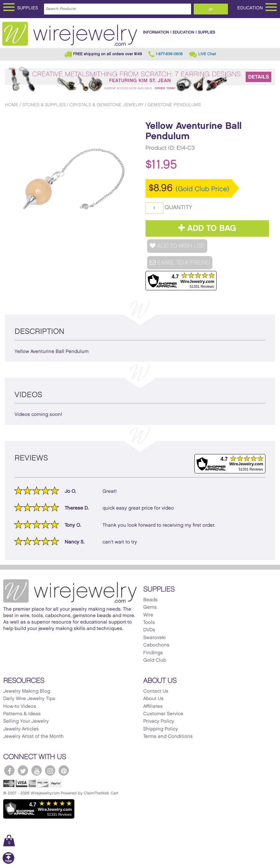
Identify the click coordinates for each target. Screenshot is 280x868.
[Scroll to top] (8, 863)
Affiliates (153, 707)
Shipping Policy (161, 729)
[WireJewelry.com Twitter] (23, 770)
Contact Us (156, 691)
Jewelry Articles (21, 729)
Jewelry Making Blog (27, 691)
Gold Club (155, 660)
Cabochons (156, 645)
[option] (70, 180)
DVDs (149, 630)
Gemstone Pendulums (174, 105)
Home (12, 105)
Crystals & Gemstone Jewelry (107, 105)
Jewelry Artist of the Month (33, 737)
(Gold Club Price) (202, 189)
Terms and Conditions (168, 737)
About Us (153, 699)
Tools (149, 623)
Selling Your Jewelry (26, 721)
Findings (153, 653)
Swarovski (155, 638)
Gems (150, 607)
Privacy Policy (159, 721)
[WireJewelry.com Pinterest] (64, 770)
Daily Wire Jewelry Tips (29, 699)
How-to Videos (20, 707)
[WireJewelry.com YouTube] (37, 770)
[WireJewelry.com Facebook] (9, 770)
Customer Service (163, 714)
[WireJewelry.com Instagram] (50, 770)
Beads (151, 600)
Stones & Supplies (44, 105)
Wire (148, 615)
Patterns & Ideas (22, 714)
